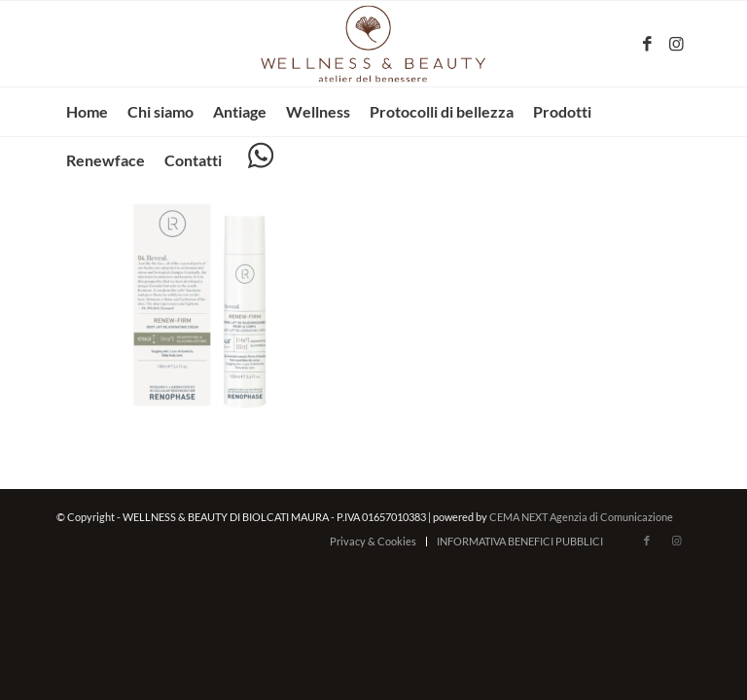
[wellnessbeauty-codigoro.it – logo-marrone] (373, 44)
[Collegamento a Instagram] (676, 44)
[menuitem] (87, 112)
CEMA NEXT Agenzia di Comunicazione (581, 517)
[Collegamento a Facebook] (647, 44)
